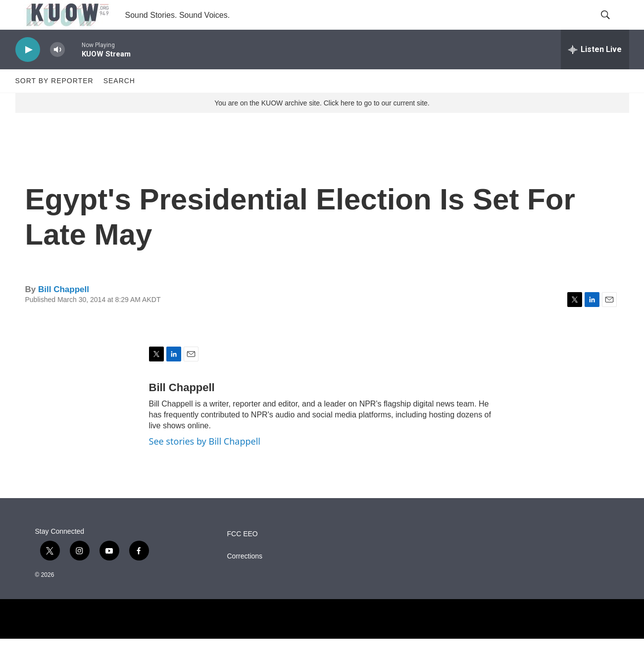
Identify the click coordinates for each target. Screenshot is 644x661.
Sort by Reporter (54, 103)
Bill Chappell (64, 312)
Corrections (245, 579)
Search (119, 103)
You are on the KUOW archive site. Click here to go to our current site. (322, 125)
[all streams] (595, 72)
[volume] (57, 72)
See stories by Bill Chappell (205, 463)
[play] (28, 72)
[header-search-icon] (613, 26)
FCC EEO (243, 556)
